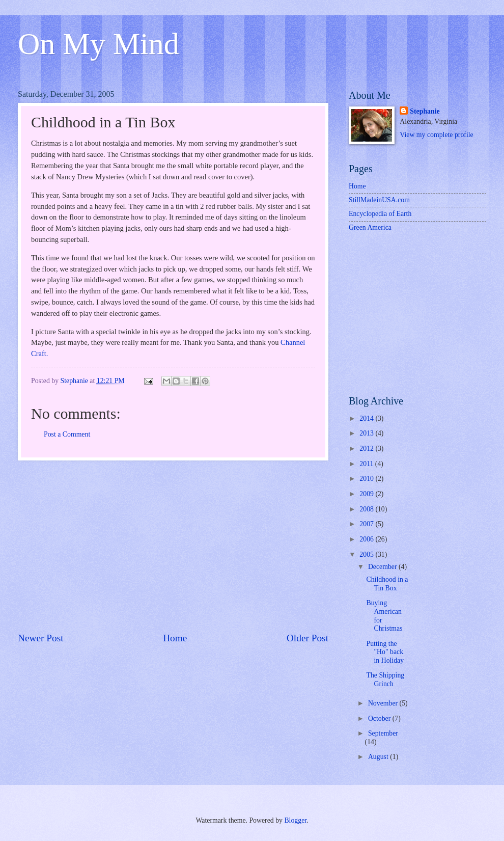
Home (175, 638)
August (379, 757)
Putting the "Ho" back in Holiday (385, 652)
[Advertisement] (173, 546)
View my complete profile (436, 135)
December (383, 567)
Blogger (295, 820)
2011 (367, 464)
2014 (367, 418)
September (383, 733)
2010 (367, 479)
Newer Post (41, 638)
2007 (367, 524)
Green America (370, 227)
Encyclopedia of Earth (380, 214)
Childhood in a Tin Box (387, 584)
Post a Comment (67, 434)
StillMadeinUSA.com (379, 200)
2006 (367, 539)
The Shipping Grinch (385, 680)
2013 (367, 433)
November (384, 703)
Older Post (307, 638)
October (380, 718)
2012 (367, 449)
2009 (367, 494)
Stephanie (425, 111)
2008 (367, 509)
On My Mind (99, 44)
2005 (367, 554)
